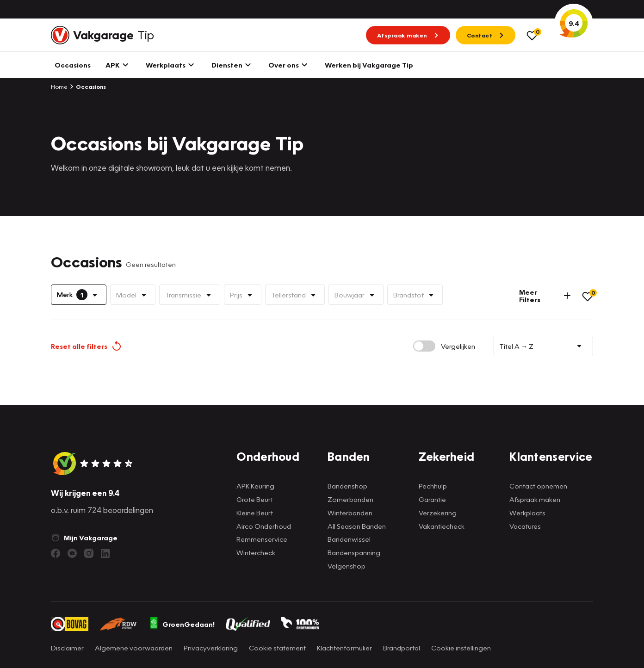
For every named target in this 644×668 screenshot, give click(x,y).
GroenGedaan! (182, 624)
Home (59, 87)
